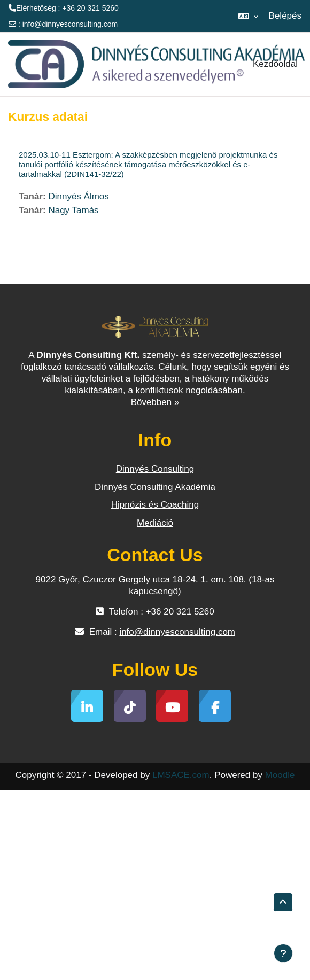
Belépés (285, 16)
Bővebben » (155, 402)
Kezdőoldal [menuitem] (275, 64)
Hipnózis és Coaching (155, 505)
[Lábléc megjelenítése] (283, 953)
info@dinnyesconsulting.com (70, 24)
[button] (248, 16)
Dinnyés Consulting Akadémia (155, 487)
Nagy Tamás (73, 210)
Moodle (280, 775)
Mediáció (155, 523)
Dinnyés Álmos (78, 196)
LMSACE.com (181, 775)
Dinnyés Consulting (155, 469)
